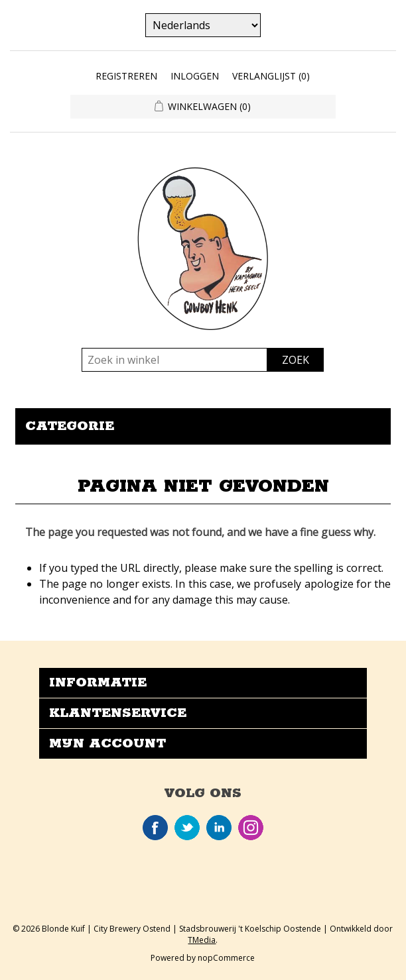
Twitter (187, 828)
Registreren (126, 76)
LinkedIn (219, 828)
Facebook (155, 828)
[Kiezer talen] (203, 25)
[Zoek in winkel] (174, 360)
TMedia (202, 940)
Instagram (251, 828)
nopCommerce (226, 958)
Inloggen (195, 76)
